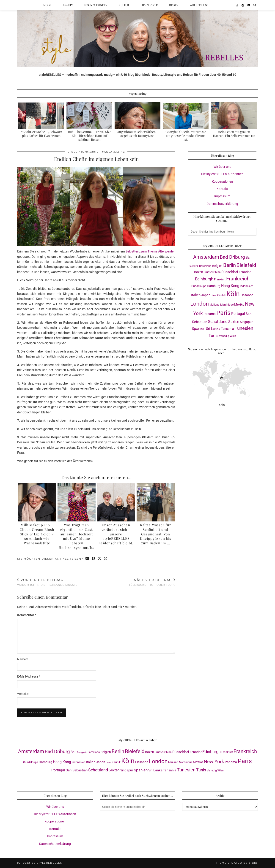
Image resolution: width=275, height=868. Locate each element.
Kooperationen (222, 182)
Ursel (73, 152)
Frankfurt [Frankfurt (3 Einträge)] (220, 279)
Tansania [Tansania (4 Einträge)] (227, 329)
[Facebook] (243, 5)
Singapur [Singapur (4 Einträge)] (246, 322)
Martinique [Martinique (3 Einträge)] (227, 305)
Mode (47, 5)
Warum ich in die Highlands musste (47, 582)
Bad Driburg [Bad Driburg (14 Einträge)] (232, 257)
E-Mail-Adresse (29, 676)
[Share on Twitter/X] (100, 559)
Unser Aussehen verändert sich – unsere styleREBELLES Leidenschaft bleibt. (116, 534)
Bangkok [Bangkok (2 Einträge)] (194, 266)
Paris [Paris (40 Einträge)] (223, 313)
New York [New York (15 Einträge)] (214, 761)
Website (23, 694)
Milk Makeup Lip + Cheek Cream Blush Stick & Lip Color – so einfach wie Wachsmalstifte (37, 534)
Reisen (174, 5)
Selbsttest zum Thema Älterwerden (150, 251)
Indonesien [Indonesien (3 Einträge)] (247, 286)
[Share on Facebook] (94, 559)
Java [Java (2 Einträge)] (214, 295)
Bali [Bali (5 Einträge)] (249, 258)
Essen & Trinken (96, 5)
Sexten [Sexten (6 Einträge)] (234, 322)
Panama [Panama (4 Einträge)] (210, 314)
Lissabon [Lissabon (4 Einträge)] (247, 295)
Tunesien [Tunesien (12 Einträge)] (244, 328)
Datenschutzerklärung (222, 204)
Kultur (124, 5)
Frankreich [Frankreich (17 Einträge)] (238, 279)
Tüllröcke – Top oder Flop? (152, 582)
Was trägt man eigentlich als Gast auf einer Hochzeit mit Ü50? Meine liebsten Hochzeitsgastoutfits (77, 536)
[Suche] (255, 5)
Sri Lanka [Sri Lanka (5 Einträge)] (213, 329)
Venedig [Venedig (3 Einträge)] (224, 336)
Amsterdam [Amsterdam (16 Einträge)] (206, 257)
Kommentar (27, 615)
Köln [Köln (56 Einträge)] (233, 294)
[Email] (249, 5)
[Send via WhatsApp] (106, 559)
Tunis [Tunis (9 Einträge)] (213, 335)
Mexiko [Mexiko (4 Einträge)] (239, 304)
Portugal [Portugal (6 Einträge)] (238, 314)
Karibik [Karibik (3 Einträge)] (221, 295)
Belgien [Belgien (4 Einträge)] (217, 266)
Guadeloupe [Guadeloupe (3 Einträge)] (199, 286)
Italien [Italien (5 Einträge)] (196, 295)
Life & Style (149, 5)
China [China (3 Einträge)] (217, 272)
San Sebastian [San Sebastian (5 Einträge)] (77, 770)
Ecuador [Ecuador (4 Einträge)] (245, 272)
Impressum (222, 196)
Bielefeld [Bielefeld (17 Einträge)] (246, 265)
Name (22, 659)
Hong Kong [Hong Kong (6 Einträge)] (230, 286)
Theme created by (237, 863)
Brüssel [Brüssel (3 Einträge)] (208, 272)
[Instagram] (237, 5)
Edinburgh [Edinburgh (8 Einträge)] (204, 279)
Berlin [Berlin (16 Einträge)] (230, 265)
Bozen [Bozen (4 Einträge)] (199, 272)
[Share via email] (87, 559)
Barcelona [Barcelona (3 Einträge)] (205, 266)
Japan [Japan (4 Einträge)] (206, 295)
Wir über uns (199, 5)
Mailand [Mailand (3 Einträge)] (214, 305)
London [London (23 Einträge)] (199, 304)
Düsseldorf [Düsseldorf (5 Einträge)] (230, 272)
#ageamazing (114, 152)
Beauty (68, 5)
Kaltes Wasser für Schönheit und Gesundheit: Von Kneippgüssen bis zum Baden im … (156, 534)
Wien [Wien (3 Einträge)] (233, 336)
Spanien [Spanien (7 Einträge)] (198, 328)
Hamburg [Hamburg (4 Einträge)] (214, 286)
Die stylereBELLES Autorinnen (222, 174)
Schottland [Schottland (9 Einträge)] (218, 321)
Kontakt (222, 189)
